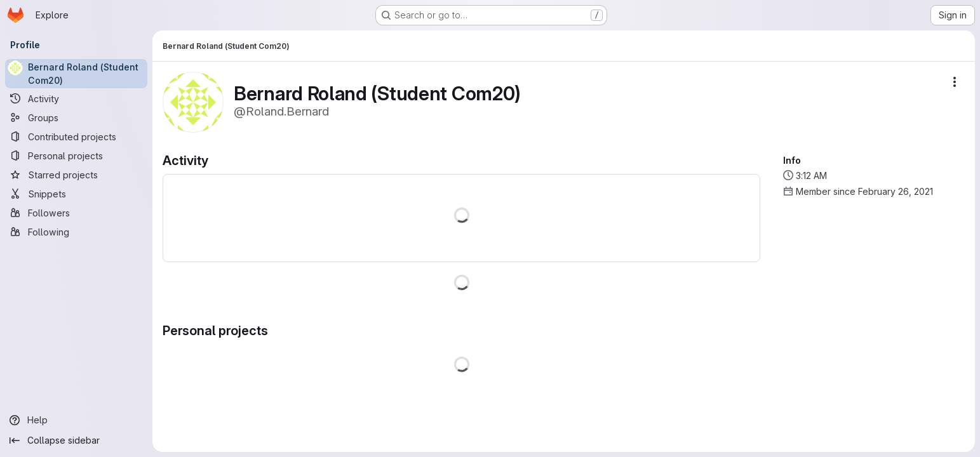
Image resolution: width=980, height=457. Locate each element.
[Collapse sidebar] (76, 440)
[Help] (76, 420)
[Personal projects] (76, 156)
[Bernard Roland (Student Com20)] (76, 74)
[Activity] (76, 98)
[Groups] (76, 117)
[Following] (76, 232)
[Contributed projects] (76, 136)
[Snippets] (76, 194)
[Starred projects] (76, 175)
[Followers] (76, 213)
